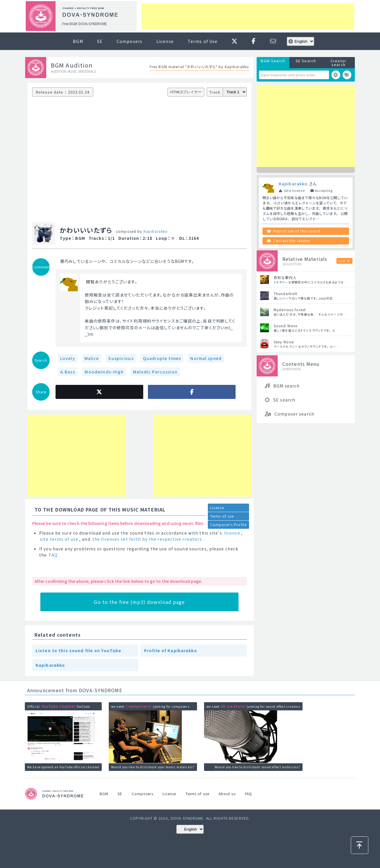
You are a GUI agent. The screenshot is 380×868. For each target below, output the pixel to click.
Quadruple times (162, 358)
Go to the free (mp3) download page (139, 602)
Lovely (68, 358)
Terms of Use (203, 41)
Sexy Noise (284, 342)
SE (100, 41)
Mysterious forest (290, 310)
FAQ (53, 555)
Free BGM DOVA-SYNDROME (85, 24)
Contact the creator (292, 241)
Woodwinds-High (104, 372)
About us (227, 794)
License (165, 41)
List (342, 261)
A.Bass (68, 372)
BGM (78, 41)
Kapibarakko (156, 231)
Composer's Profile (228, 525)
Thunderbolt (285, 293)
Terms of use (222, 516)
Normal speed (206, 358)
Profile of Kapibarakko (171, 650)
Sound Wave (285, 326)
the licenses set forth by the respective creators (147, 539)
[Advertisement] (248, 16)
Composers (129, 41)
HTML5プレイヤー (186, 92)
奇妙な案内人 (285, 277)
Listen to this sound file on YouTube (78, 650)
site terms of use (59, 539)
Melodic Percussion (155, 372)
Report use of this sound (297, 231)
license (232, 533)
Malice (92, 358)
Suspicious (121, 358)
